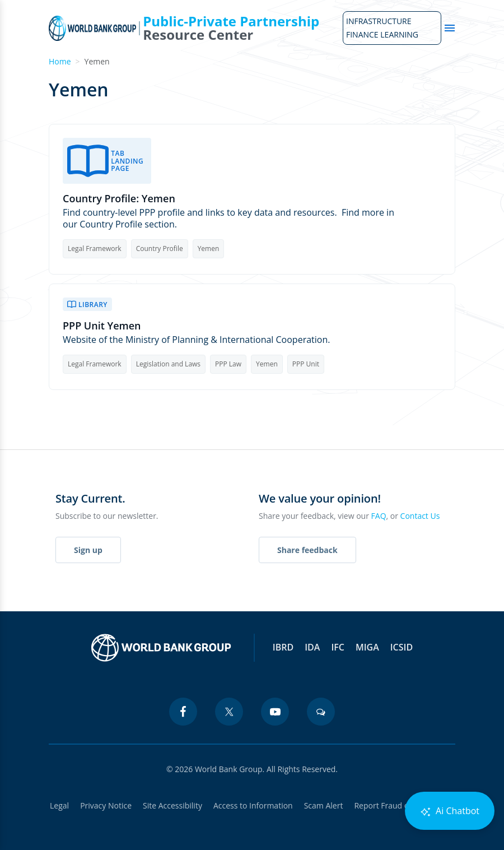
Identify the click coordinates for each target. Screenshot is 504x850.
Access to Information (253, 805)
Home (60, 61)
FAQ (379, 516)
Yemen (209, 249)
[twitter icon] (229, 712)
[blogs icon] (321, 712)
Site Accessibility (172, 805)
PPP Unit (306, 364)
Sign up (88, 550)
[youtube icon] (275, 712)
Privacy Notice (106, 805)
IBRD (283, 647)
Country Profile (160, 249)
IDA (312, 647)
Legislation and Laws (168, 364)
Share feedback (307, 550)
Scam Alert (324, 805)
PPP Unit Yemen (102, 326)
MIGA (367, 647)
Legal (59, 805)
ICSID (402, 647)
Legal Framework (95, 249)
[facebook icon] (183, 712)
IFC (338, 647)
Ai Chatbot (450, 811)
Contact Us (420, 516)
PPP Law (228, 364)
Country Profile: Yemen (119, 199)
